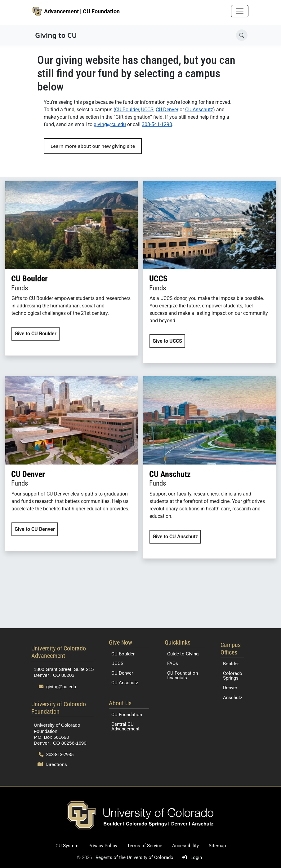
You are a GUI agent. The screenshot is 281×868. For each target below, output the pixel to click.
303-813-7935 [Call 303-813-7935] (56, 755)
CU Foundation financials (183, 675)
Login (191, 857)
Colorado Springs (233, 676)
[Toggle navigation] (240, 11)
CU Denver (167, 110)
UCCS (147, 110)
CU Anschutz (199, 110)
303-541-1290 (157, 124)
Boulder (231, 664)
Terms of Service (145, 846)
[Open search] (242, 35)
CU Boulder (127, 110)
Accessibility (185, 846)
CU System (67, 846)
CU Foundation (127, 715)
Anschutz (233, 698)
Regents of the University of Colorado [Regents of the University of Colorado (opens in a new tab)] (135, 857)
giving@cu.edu (110, 124)
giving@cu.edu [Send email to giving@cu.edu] (57, 687)
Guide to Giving (183, 654)
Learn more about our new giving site (93, 146)
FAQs (173, 663)
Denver (230, 688)
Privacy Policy (103, 846)
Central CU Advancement (125, 727)
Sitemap (217, 846)
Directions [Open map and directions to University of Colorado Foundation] (52, 764)
